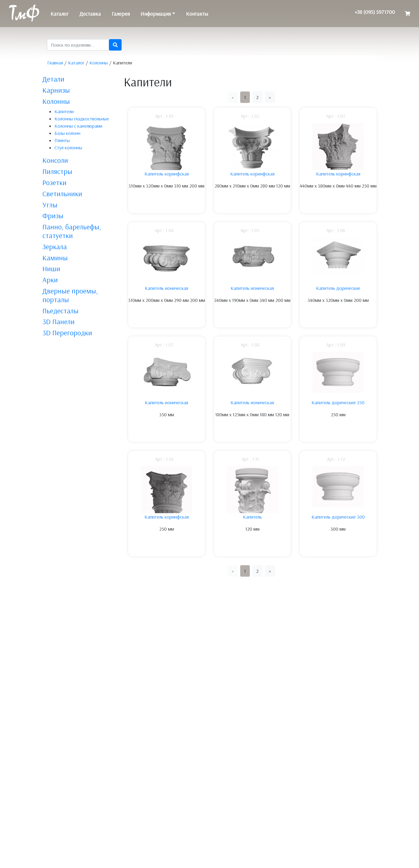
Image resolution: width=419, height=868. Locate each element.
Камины (55, 258)
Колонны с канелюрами (78, 126)
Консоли (55, 160)
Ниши (51, 268)
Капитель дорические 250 (338, 402)
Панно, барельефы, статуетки (72, 231)
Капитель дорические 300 (338, 517)
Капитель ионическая (166, 288)
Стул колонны (68, 147)
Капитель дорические (338, 288)
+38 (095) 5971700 (375, 12)
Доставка (90, 14)
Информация (156, 14)
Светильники (62, 194)
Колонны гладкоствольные (82, 119)
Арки (50, 280)
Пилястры (57, 171)
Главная (55, 63)
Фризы (53, 215)
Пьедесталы (61, 311)
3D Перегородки (67, 333)
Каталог (60, 14)
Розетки (54, 182)
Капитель (252, 517)
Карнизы (56, 90)
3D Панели (59, 321)
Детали (53, 79)
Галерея (121, 14)
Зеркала (55, 246)
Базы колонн (67, 133)
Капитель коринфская (167, 174)
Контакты (197, 14)
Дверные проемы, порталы (70, 295)
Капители (64, 111)
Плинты (62, 140)
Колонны (99, 63)
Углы (50, 205)
